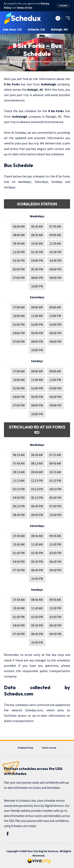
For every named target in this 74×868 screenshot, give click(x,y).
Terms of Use (24, 8)
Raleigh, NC (35, 90)
